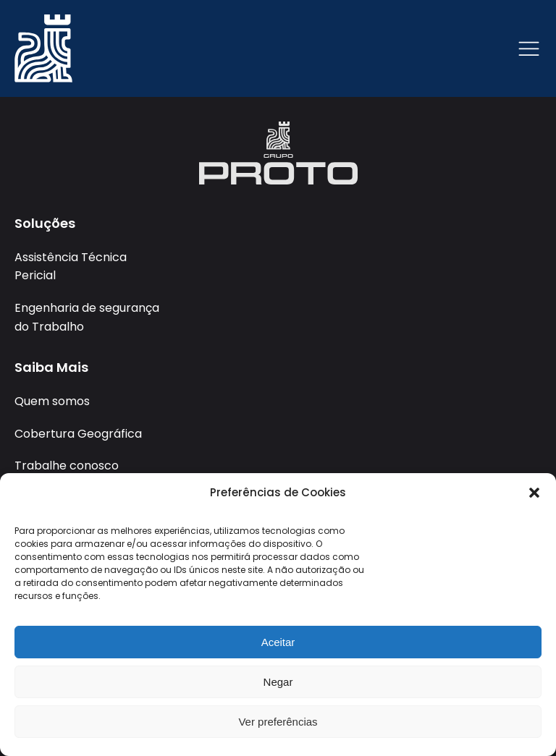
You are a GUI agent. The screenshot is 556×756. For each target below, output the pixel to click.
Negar (278, 682)
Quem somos (52, 401)
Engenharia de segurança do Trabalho (87, 317)
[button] (534, 493)
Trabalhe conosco (67, 466)
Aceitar (278, 642)
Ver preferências (278, 722)
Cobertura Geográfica (78, 434)
